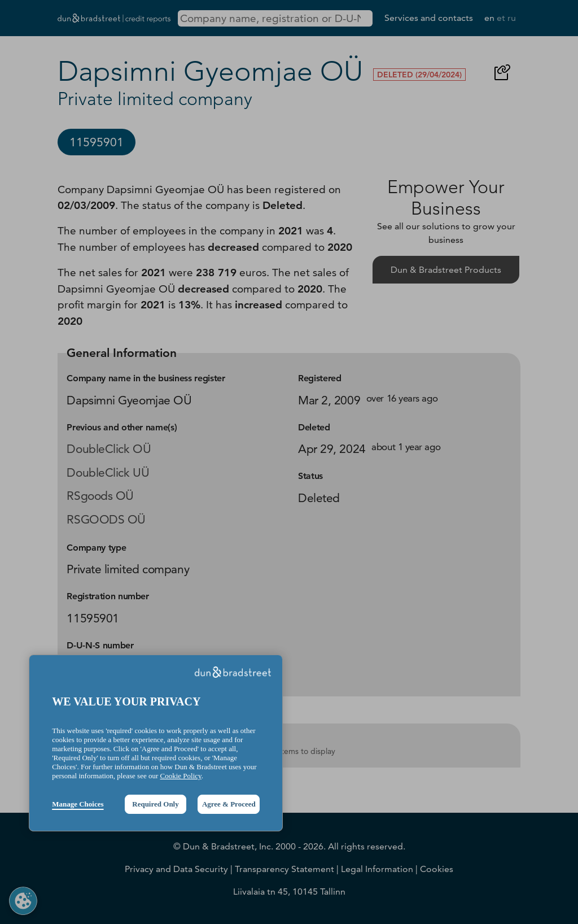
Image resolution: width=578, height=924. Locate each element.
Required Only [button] (155, 804)
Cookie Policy (181, 776)
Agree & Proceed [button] (229, 804)
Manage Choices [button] (78, 804)
